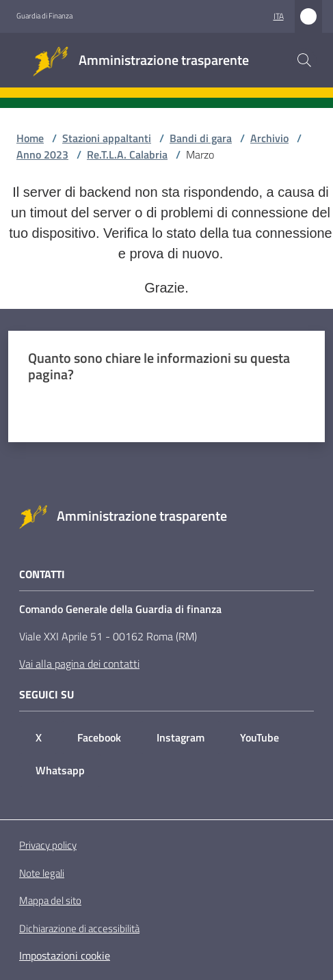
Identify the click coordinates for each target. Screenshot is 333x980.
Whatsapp (60, 770)
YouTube (259, 737)
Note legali (42, 873)
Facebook (99, 737)
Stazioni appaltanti (107, 138)
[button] (304, 60)
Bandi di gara (201, 138)
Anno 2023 (42, 154)
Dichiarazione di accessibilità (79, 929)
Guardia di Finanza (44, 16)
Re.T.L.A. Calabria (127, 154)
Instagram (181, 737)
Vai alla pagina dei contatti (79, 664)
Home (30, 138)
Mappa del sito (50, 900)
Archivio (269, 138)
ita (279, 16)
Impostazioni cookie (65, 955)
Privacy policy (48, 845)
